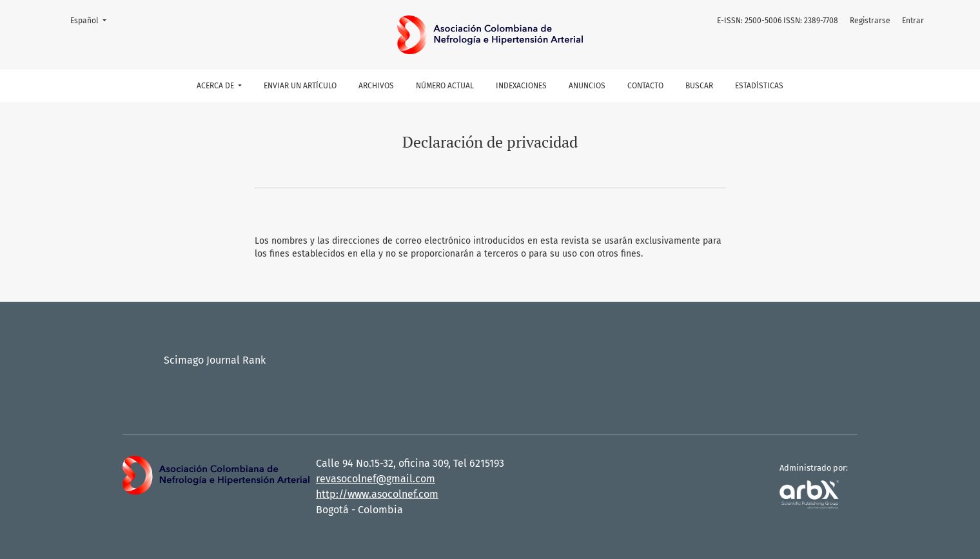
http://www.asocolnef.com (377, 494)
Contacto (645, 86)
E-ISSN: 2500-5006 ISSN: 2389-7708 (778, 21)
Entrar (913, 21)
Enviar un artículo (300, 86)
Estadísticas (759, 86)
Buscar (699, 86)
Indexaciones (521, 86)
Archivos (376, 86)
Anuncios (587, 86)
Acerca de (216, 86)
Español (92, 20)
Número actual (445, 86)
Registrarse (870, 21)
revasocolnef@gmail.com (376, 479)
